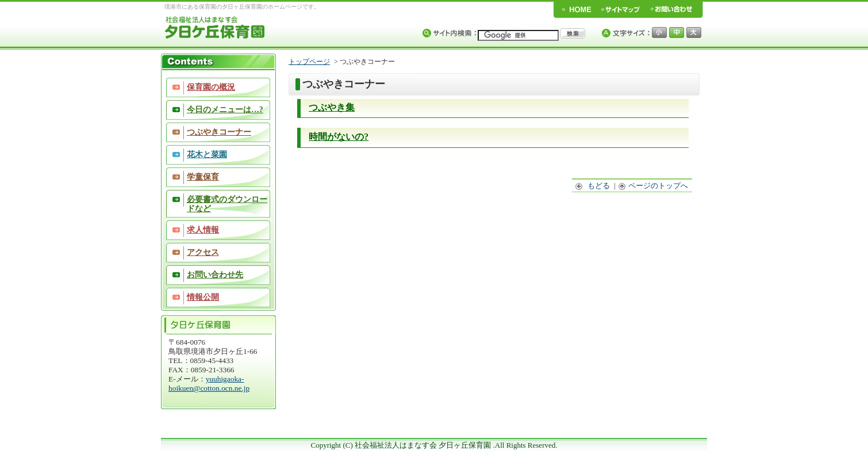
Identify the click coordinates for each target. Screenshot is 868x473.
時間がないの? (339, 137)
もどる (593, 186)
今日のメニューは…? (225, 110)
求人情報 (203, 230)
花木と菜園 (207, 155)
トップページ (309, 62)
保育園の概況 (211, 87)
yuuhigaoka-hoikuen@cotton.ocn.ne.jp (209, 384)
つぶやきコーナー (219, 132)
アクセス (203, 252)
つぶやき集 (332, 107)
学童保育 (203, 177)
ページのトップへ (654, 186)
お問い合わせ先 (215, 275)
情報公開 (203, 297)
